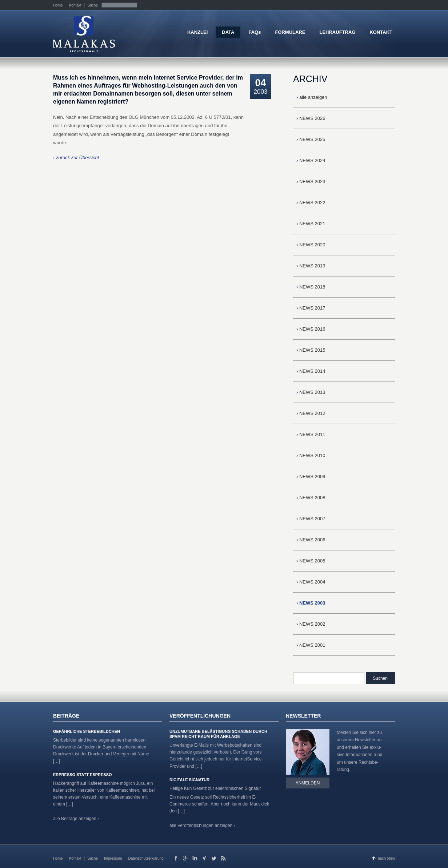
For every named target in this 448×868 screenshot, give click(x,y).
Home (58, 5)
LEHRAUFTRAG (337, 32)
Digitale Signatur (189, 780)
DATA (228, 32)
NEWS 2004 (311, 582)
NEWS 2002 (311, 624)
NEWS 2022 (311, 203)
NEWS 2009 (311, 477)
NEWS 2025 (311, 139)
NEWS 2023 (311, 181)
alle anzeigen (312, 97)
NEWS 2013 (311, 392)
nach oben (386, 858)
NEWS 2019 (311, 266)
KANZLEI (197, 32)
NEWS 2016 (311, 329)
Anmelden (308, 783)
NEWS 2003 (311, 603)
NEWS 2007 (311, 519)
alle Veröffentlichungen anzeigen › (202, 825)
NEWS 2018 (311, 287)
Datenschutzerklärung (146, 858)
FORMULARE (290, 32)
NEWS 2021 (311, 224)
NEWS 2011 (311, 434)
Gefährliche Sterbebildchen (87, 731)
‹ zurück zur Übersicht (76, 158)
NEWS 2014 (311, 371)
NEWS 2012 (311, 413)
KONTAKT (381, 32)
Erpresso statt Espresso (83, 775)
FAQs (255, 32)
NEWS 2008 (311, 498)
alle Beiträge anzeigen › (76, 819)
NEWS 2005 (311, 561)
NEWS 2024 (311, 160)
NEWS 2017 (311, 308)
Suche (93, 5)
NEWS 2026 (311, 118)
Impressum (113, 858)
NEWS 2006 (311, 540)
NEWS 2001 (311, 645)
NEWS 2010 (311, 455)
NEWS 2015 (311, 350)
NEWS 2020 (311, 245)
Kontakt (75, 5)
